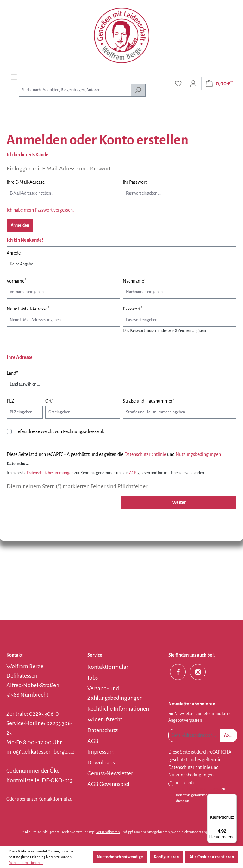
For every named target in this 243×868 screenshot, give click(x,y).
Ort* (49, 401)
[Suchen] (138, 90)
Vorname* (16, 281)
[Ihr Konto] (193, 84)
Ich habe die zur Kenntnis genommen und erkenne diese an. (203, 792)
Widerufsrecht (105, 719)
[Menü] (14, 77)
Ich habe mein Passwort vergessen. (40, 210)
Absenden (231, 735)
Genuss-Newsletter (110, 773)
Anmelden (20, 225)
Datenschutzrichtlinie (145, 454)
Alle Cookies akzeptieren (212, 857)
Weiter (179, 502)
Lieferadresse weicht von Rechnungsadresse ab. (60, 431)
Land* (12, 373)
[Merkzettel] (178, 84)
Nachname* (134, 281)
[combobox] (75, 90)
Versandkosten (108, 832)
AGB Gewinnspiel (108, 784)
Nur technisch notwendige (120, 857)
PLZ (10, 401)
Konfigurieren (166, 857)
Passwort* (133, 309)
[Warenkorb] (219, 84)
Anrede (14, 253)
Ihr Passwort (135, 182)
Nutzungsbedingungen (198, 454)
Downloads (101, 763)
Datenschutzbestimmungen (50, 473)
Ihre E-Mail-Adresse (26, 182)
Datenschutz (103, 730)
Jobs (93, 678)
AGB (133, 473)
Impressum (101, 752)
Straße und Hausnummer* (149, 401)
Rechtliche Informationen (118, 709)
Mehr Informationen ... (26, 863)
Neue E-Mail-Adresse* (28, 309)
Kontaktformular (55, 799)
